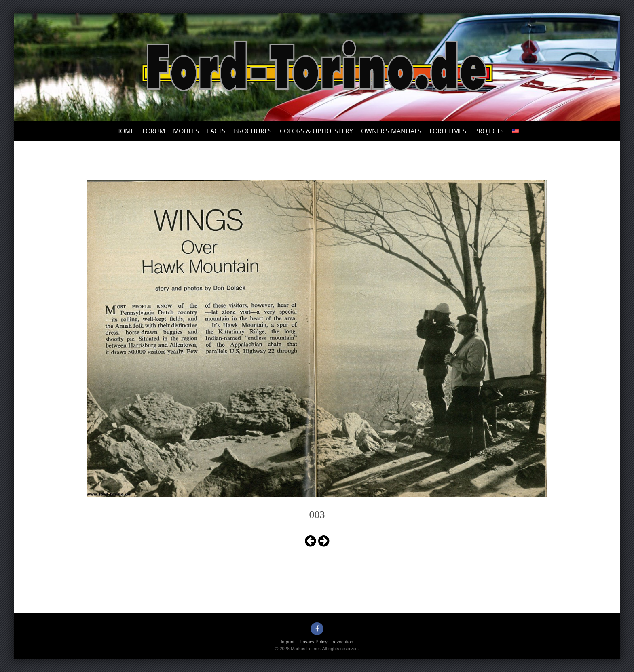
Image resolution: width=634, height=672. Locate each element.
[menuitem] (516, 131)
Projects (489, 131)
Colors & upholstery (316, 131)
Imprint (288, 642)
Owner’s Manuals (391, 131)
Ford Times (448, 131)
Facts (216, 131)
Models (186, 131)
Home (125, 131)
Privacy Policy (313, 642)
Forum (154, 131)
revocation (343, 642)
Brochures (253, 131)
